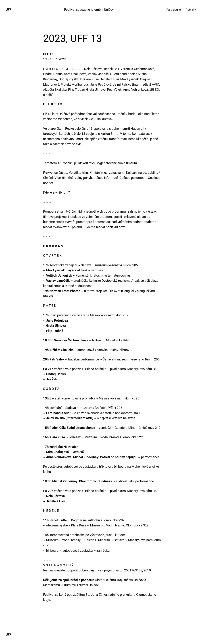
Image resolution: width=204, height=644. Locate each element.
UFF (9, 10)
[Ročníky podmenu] (197, 10)
